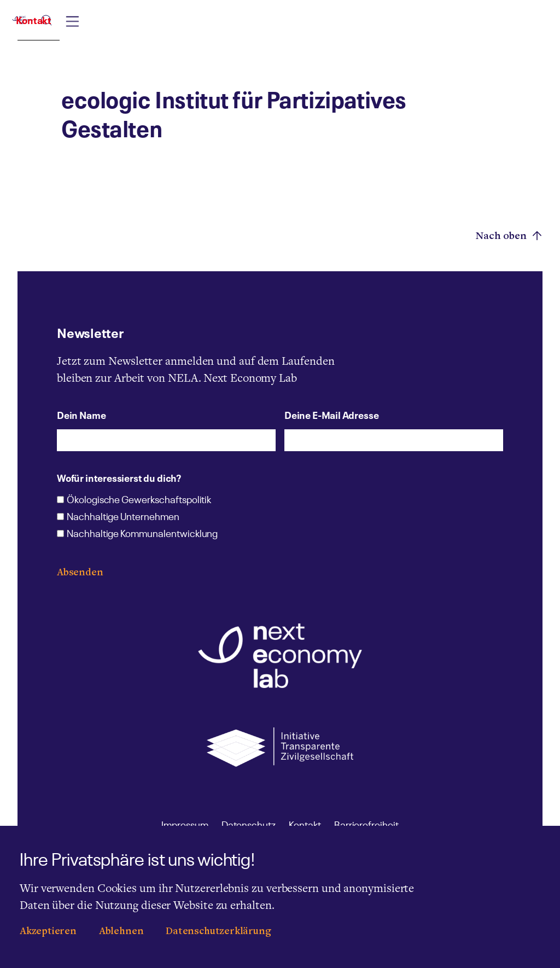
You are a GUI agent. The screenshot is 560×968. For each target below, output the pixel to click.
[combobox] (343, 31)
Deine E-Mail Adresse (331, 415)
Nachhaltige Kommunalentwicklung (142, 535)
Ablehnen (121, 932)
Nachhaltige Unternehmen (123, 518)
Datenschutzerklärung (218, 932)
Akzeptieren (48, 932)
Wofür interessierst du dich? (119, 477)
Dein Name (81, 415)
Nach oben (509, 236)
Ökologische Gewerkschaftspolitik (139, 501)
